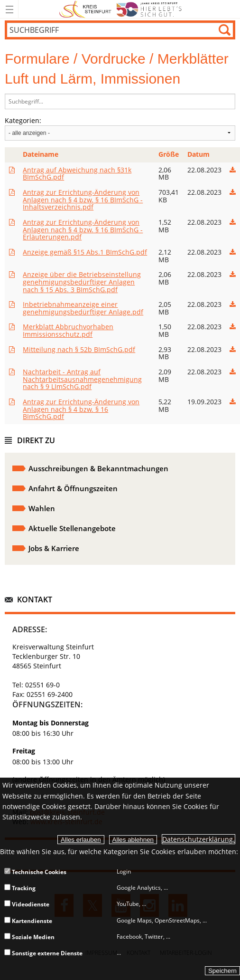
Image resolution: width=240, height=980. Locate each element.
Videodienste (27, 904)
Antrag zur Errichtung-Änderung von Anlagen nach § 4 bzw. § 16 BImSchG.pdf (81, 409)
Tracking (20, 888)
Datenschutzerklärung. (198, 839)
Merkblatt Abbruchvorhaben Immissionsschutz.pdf (68, 330)
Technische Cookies (35, 872)
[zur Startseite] (120, 16)
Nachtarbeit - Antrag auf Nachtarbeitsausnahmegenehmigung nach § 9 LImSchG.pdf (82, 379)
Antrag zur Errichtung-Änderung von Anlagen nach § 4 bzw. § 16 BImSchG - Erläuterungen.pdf (83, 230)
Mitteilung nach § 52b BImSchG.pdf (79, 349)
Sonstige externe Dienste (43, 953)
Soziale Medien (29, 937)
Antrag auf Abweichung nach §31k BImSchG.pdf (77, 174)
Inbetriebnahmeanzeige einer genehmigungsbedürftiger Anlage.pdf (83, 308)
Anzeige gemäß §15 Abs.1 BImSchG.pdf (85, 252)
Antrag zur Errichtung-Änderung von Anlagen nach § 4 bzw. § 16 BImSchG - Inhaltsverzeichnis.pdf (83, 200)
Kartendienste (28, 921)
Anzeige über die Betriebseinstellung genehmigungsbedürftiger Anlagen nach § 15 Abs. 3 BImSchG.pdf (82, 282)
